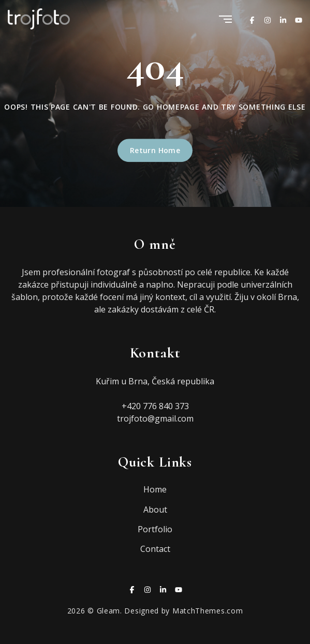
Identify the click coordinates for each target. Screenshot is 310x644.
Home (155, 489)
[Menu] (225, 20)
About (155, 510)
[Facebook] (252, 19)
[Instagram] (268, 19)
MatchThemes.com (208, 611)
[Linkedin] (283, 19)
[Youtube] (299, 19)
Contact (155, 549)
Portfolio (155, 529)
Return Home (155, 151)
